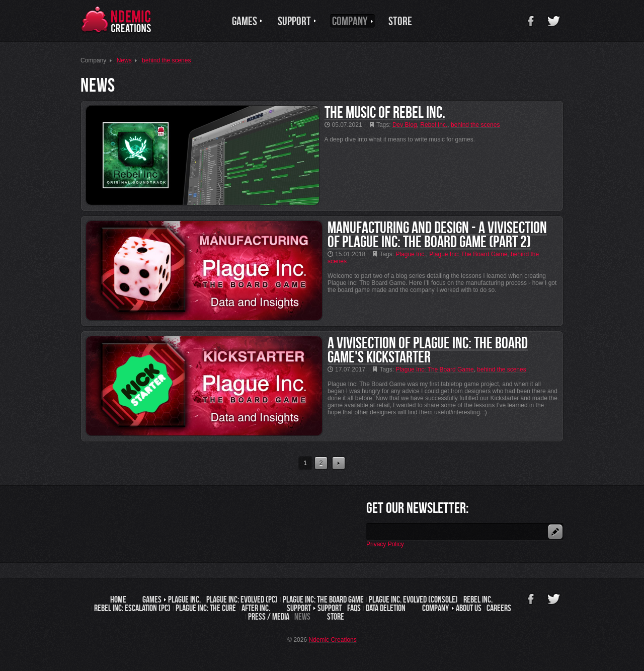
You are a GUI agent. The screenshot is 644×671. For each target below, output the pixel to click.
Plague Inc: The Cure (206, 608)
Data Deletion (386, 608)
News (302, 617)
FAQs (354, 608)
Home (118, 600)
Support (330, 608)
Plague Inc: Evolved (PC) (242, 600)
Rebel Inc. (478, 600)
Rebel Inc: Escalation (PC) (132, 608)
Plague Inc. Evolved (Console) (413, 600)
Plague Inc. (184, 600)
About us (469, 608)
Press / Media (269, 617)
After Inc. (256, 608)
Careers (499, 608)
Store (336, 617)
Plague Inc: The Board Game (323, 600)
